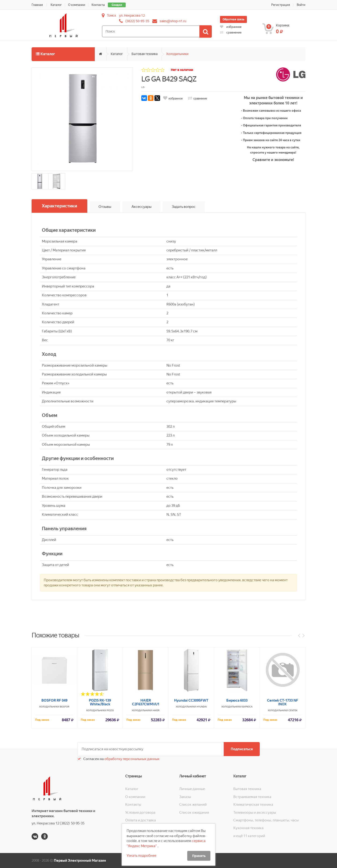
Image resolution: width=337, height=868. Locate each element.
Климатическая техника (253, 805)
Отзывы (105, 207)
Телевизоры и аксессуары (255, 813)
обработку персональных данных (132, 759)
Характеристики (59, 206)
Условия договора (140, 813)
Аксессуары (141, 207)
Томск (112, 15)
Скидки (117, 5)
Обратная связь (233, 19)
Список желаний (193, 805)
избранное (231, 27)
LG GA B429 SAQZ (169, 79)
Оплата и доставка (141, 820)
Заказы (185, 797)
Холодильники (177, 54)
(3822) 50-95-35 (137, 21)
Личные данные (192, 789)
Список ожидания (194, 813)
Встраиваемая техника (252, 797)
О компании (77, 5)
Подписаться (242, 749)
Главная (37, 5)
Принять (199, 856)
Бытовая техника (145, 54)
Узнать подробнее (141, 856)
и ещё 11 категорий (249, 836)
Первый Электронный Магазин (80, 861)
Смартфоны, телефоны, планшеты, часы (266, 820)
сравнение (231, 32)
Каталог (56, 5)
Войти (301, 5)
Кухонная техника (248, 828)
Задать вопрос (184, 207)
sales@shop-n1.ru (173, 21)
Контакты (98, 5)
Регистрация (281, 5)
